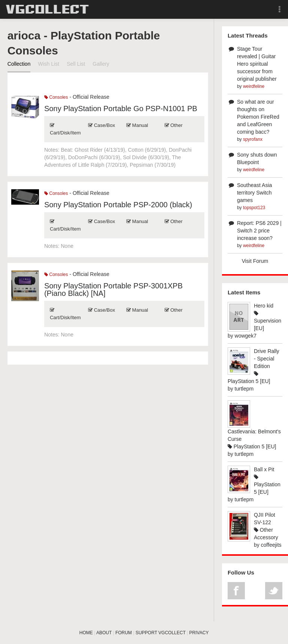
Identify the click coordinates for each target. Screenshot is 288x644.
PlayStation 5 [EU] (252, 446)
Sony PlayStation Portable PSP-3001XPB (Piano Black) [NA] (113, 290)
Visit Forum (255, 261)
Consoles (56, 97)
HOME (86, 633)
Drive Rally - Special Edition (267, 359)
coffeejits (271, 545)
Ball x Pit (264, 469)
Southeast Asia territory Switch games (254, 193)
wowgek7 (246, 336)
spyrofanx (253, 139)
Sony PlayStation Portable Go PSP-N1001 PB (121, 109)
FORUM (124, 633)
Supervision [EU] (268, 321)
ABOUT (104, 633)
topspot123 (254, 208)
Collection (19, 64)
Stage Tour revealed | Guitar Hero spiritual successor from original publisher (257, 64)
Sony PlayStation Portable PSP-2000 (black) (118, 205)
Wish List (49, 64)
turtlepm (244, 389)
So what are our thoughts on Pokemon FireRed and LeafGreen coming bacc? (258, 117)
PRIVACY (199, 633)
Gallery (101, 64)
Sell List (76, 64)
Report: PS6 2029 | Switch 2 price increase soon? (259, 231)
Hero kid (264, 306)
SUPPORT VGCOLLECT (160, 633)
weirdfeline (254, 86)
